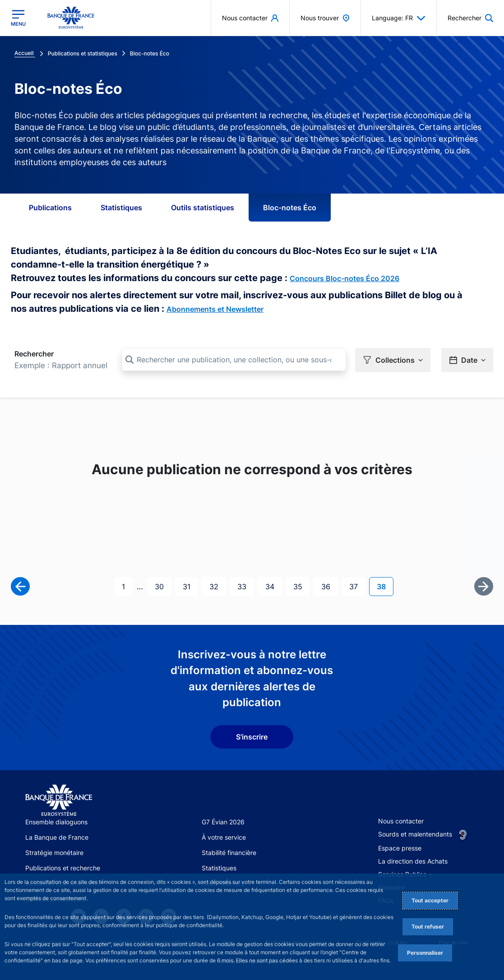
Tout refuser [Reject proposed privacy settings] (428, 927)
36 (329, 586)
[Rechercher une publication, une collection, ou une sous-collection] (234, 360)
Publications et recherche (63, 868)
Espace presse (400, 848)
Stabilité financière (229, 853)
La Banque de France (57, 837)
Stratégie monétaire (54, 853)
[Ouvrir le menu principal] (18, 18)
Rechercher (34, 354)
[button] (393, 360)
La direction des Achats (413, 861)
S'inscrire (252, 737)
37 (357, 586)
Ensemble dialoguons (56, 822)
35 (301, 586)
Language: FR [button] (399, 18)
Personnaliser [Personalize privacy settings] (425, 953)
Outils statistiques (203, 208)
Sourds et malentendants (415, 834)
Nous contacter (401, 821)
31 (190, 586)
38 (385, 586)
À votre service (224, 837)
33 (245, 586)
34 (273, 586)
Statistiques (121, 208)
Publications (50, 208)
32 (217, 586)
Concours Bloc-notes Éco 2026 (344, 278)
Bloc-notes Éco (290, 208)
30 (163, 586)
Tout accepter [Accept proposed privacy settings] (430, 900)
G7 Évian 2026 (223, 822)
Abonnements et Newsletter (215, 309)
